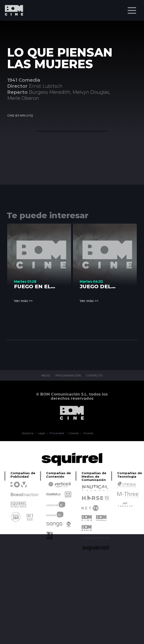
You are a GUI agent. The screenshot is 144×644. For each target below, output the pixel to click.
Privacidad (57, 433)
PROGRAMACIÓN (68, 376)
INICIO (46, 376)
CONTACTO (94, 376)
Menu (132, 8)
